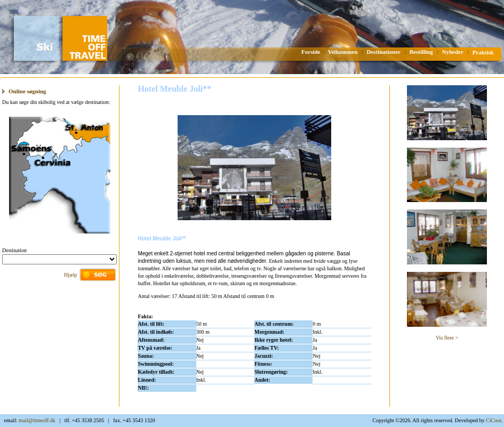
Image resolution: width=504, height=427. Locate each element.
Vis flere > (447, 338)
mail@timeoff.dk (37, 420)
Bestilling (421, 52)
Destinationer (383, 52)
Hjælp (70, 275)
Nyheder (453, 52)
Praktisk (483, 52)
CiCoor (494, 420)
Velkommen (343, 52)
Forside (311, 52)
